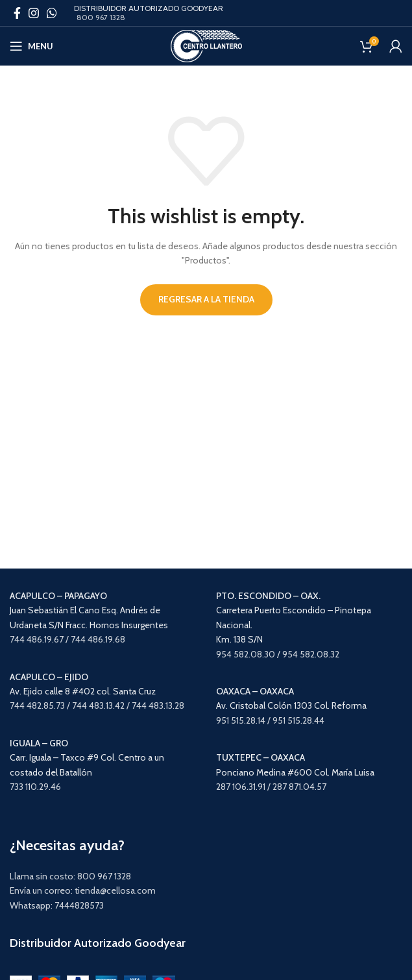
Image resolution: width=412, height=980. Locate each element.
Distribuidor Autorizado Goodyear (98, 943)
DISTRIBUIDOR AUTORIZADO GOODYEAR (149, 8)
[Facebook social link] (17, 13)
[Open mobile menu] (31, 46)
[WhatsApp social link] (52, 13)
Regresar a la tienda (206, 299)
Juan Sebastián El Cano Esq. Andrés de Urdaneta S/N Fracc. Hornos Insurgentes (89, 610)
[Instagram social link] (34, 13)
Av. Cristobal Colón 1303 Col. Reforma (291, 705)
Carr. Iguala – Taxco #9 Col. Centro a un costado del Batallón (87, 758)
